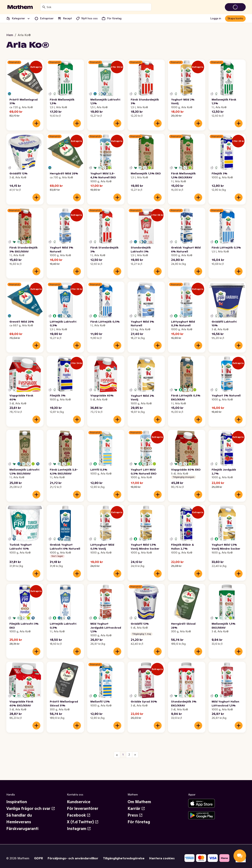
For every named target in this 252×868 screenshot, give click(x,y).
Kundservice (79, 802)
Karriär (136, 808)
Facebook (79, 815)
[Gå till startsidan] (20, 7)
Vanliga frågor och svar (31, 808)
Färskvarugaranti (22, 829)
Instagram (79, 829)
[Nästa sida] (135, 755)
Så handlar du (19, 815)
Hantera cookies (162, 858)
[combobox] (98, 7)
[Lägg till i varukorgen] (36, 123)
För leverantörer (83, 808)
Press (135, 815)
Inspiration (17, 802)
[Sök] (44, 7)
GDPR (38, 858)
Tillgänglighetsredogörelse (124, 858)
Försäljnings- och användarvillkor (73, 858)
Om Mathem (139, 802)
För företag (139, 822)
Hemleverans (19, 822)
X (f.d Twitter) (83, 822)
